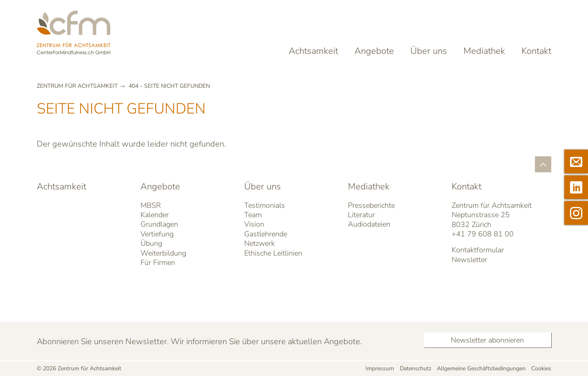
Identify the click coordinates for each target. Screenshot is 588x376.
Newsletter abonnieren (487, 340)
